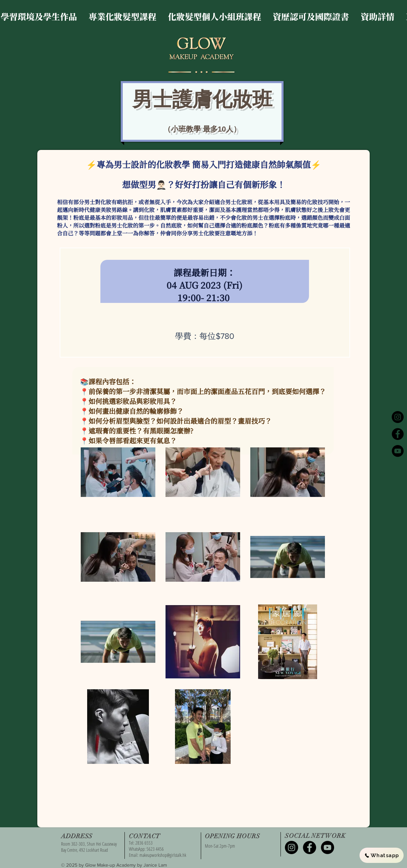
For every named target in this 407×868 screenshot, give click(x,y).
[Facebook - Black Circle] (398, 434)
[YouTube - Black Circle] (398, 451)
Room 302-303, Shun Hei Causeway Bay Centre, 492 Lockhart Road (89, 847)
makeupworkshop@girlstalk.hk (163, 855)
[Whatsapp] (382, 855)
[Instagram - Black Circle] (398, 417)
